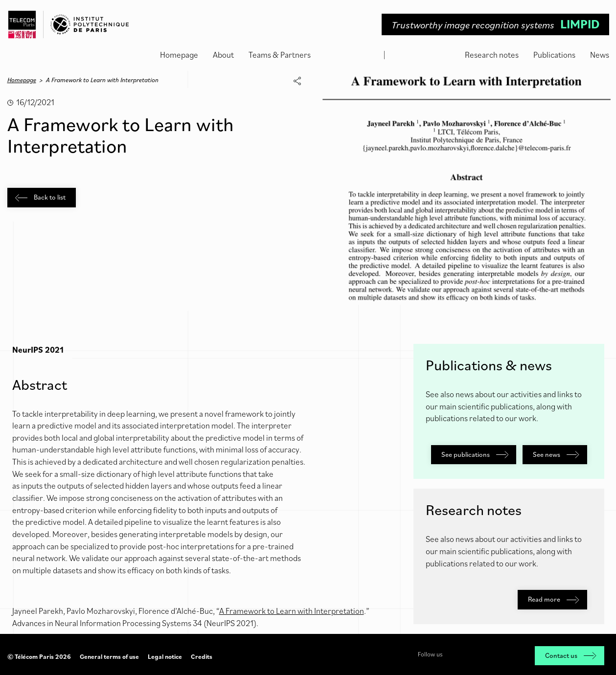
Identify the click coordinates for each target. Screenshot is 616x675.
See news (556, 454)
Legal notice (165, 657)
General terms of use (109, 657)
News (600, 55)
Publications (554, 55)
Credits (202, 657)
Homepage (179, 55)
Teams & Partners (280, 55)
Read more (553, 599)
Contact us (570, 655)
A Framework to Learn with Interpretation (292, 611)
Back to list (40, 197)
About (223, 55)
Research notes (492, 55)
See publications (475, 454)
